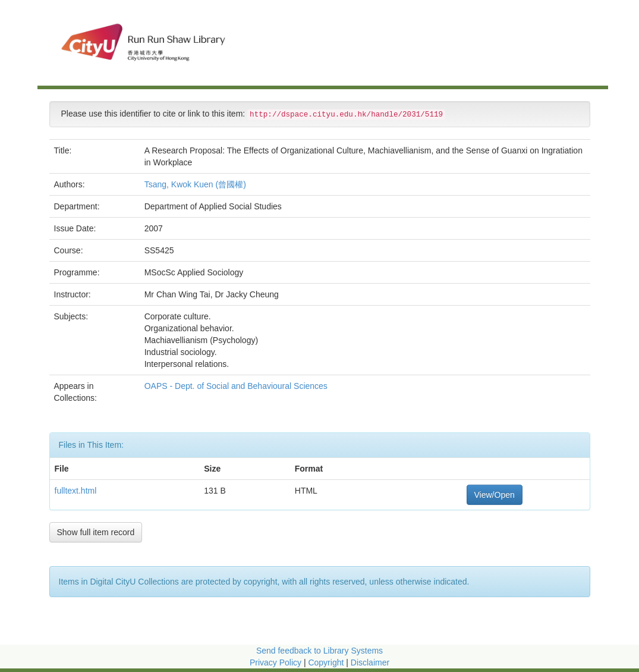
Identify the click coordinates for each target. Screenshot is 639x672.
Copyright (327, 662)
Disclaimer (370, 662)
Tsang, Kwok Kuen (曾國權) (195, 184)
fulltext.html (76, 491)
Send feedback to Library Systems (319, 651)
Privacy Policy (276, 662)
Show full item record (96, 532)
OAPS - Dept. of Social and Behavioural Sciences (237, 386)
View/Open (495, 495)
